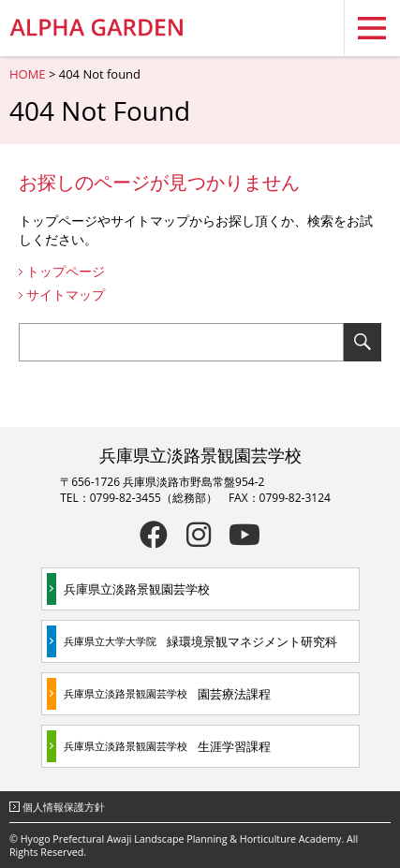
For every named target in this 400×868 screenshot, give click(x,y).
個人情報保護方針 (64, 807)
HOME (28, 74)
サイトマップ (66, 294)
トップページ (66, 271)
